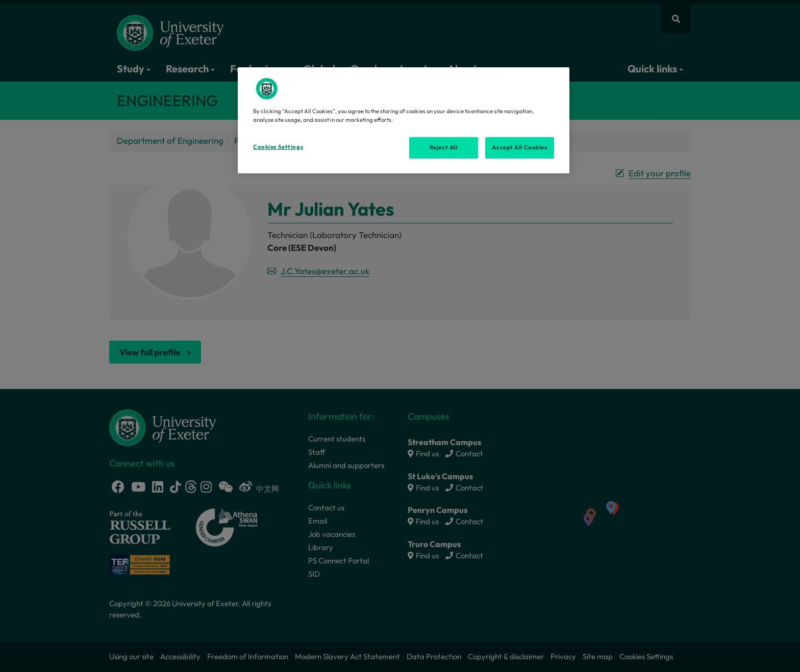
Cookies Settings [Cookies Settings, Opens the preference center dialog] (278, 147)
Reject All (444, 147)
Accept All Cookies (519, 147)
